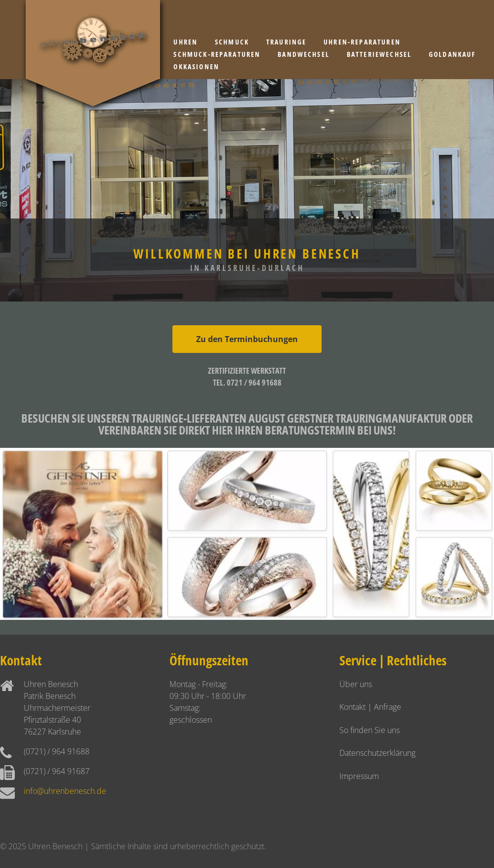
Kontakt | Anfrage (370, 707)
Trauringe (286, 42)
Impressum (359, 776)
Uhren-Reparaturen (362, 42)
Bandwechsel (304, 54)
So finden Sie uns (370, 730)
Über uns (356, 684)
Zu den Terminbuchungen (247, 339)
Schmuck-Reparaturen (217, 54)
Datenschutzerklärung (377, 753)
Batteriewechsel (379, 54)
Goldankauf (453, 54)
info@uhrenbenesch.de (65, 791)
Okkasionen (196, 66)
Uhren (185, 42)
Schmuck (232, 42)
